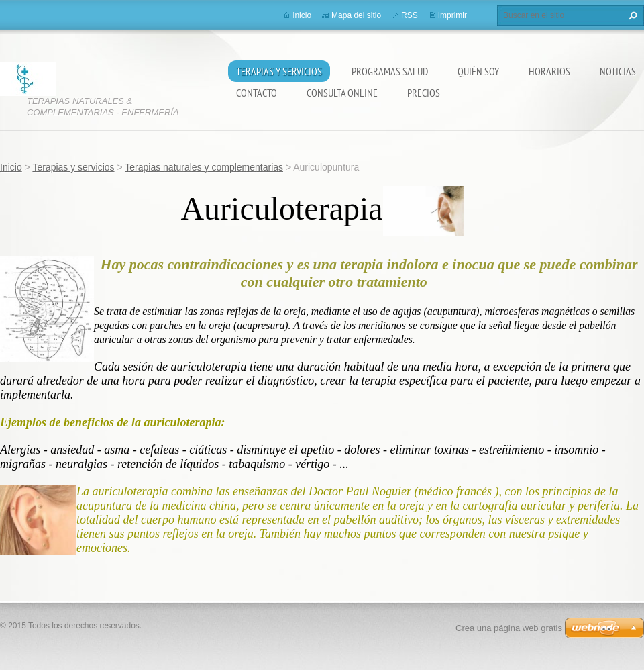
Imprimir (452, 15)
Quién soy (478, 71)
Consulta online (342, 93)
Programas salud (390, 71)
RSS (410, 15)
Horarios (549, 71)
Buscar (631, 15)
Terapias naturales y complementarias (204, 167)
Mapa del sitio (356, 15)
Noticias (618, 71)
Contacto (257, 93)
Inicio (302, 15)
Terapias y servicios (279, 71)
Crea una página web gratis (509, 628)
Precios (424, 93)
